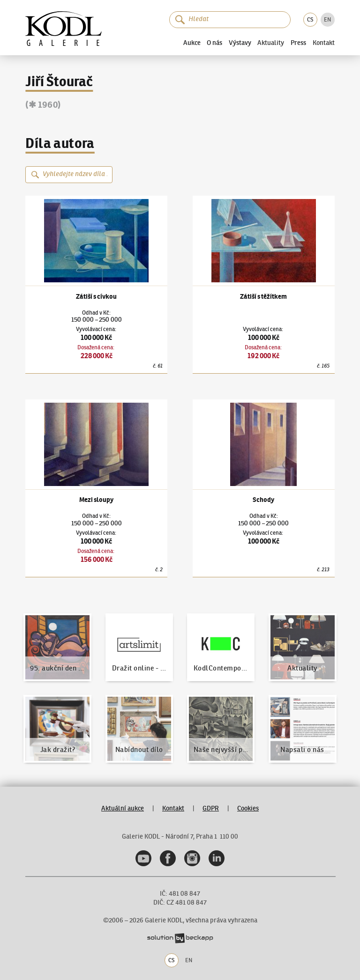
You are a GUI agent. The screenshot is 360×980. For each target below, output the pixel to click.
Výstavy (240, 43)
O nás (214, 43)
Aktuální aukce (123, 808)
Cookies (248, 808)
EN (327, 19)
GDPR (211, 808)
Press (298, 43)
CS (310, 19)
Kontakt (324, 43)
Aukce (192, 43)
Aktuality (271, 43)
